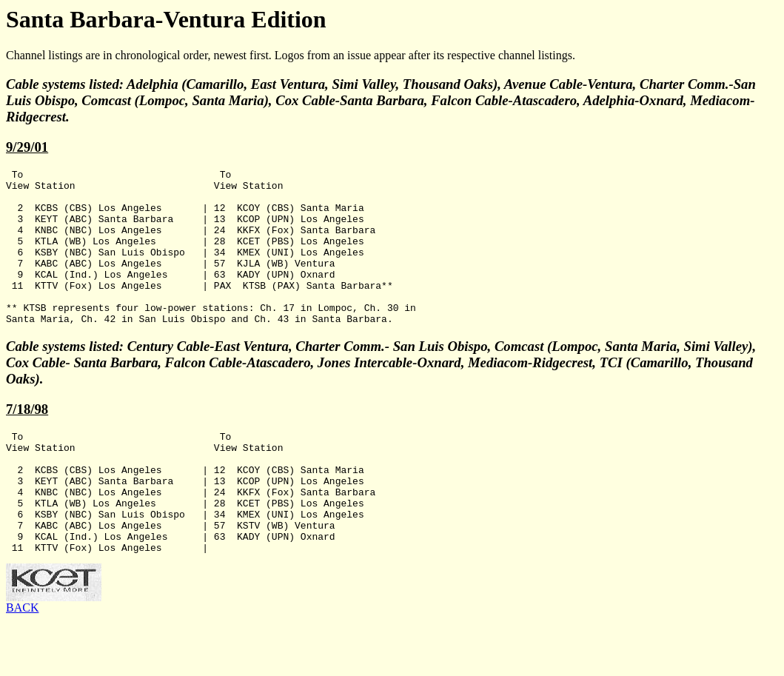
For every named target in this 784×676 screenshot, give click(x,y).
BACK (22, 663)
